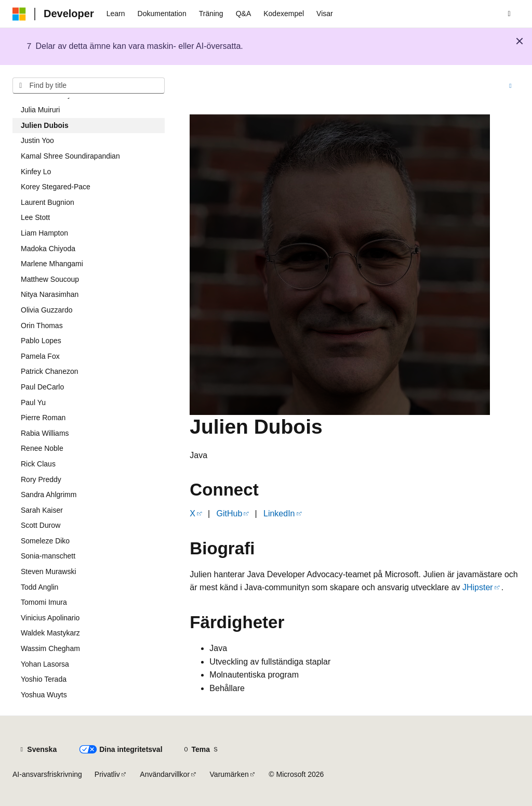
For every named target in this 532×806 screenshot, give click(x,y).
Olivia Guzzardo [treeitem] (47, 310)
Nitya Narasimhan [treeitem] (50, 294)
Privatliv (107, 774)
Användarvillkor (165, 774)
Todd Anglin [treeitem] (39, 587)
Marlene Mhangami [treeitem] (52, 264)
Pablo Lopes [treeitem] (41, 341)
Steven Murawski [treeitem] (49, 571)
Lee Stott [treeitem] (35, 217)
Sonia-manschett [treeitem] (48, 556)
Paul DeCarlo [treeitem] (42, 387)
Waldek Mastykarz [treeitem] (50, 633)
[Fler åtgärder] (510, 86)
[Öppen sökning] (509, 14)
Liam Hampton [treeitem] (44, 233)
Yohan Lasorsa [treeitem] (45, 664)
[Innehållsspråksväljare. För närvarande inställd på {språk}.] (38, 749)
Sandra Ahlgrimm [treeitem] (49, 495)
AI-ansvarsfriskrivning (47, 774)
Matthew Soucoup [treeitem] (50, 279)
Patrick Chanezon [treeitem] (50, 371)
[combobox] (89, 86)
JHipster (478, 587)
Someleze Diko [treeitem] (45, 541)
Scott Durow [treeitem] (41, 525)
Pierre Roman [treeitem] (43, 418)
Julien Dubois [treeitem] (45, 125)
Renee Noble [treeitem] (42, 448)
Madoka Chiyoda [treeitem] (48, 249)
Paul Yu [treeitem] (33, 402)
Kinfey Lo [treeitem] (36, 172)
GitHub (230, 513)
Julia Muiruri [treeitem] (40, 110)
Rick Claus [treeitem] (38, 464)
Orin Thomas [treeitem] (42, 326)
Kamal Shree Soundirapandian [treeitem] (70, 156)
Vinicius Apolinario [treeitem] (50, 618)
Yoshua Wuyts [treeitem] (44, 695)
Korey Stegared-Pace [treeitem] (56, 187)
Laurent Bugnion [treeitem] (48, 202)
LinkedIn (279, 513)
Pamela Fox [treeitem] (40, 356)
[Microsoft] (19, 14)
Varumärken (229, 774)
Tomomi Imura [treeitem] (44, 602)
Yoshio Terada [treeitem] (44, 679)
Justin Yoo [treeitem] (37, 140)
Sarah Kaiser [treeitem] (42, 510)
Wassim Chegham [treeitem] (50, 648)
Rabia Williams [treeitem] (45, 433)
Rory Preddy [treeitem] (41, 479)
